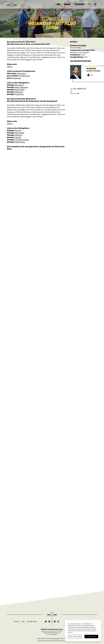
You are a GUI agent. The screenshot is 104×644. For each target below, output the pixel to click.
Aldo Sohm (22, 73)
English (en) (64, 639)
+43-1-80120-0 (53, 634)
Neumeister (20, 133)
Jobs (23, 622)
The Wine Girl (25, 76)
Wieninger (19, 92)
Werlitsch (19, 135)
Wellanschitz (20, 142)
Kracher (18, 130)
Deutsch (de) (55, 639)
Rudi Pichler (20, 89)
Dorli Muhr (19, 85)
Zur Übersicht (80, 89)
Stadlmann (19, 94)
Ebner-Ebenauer (22, 87)
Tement (18, 137)
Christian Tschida (22, 140)
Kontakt (17, 622)
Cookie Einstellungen (43, 639)
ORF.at (10, 66)
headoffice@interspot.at (54, 633)
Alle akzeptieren (91, 636)
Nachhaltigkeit (32, 622)
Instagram (17, 78)
